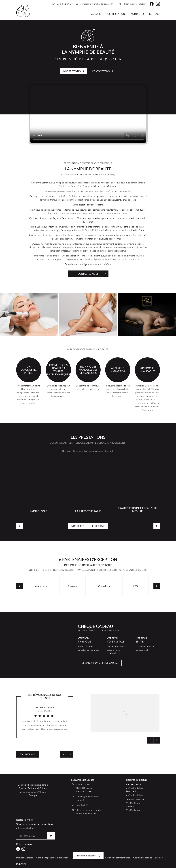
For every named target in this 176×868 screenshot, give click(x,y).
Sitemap (159, 858)
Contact (155, 14)
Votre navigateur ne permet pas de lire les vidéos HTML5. (88, 114)
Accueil (96, 14)
